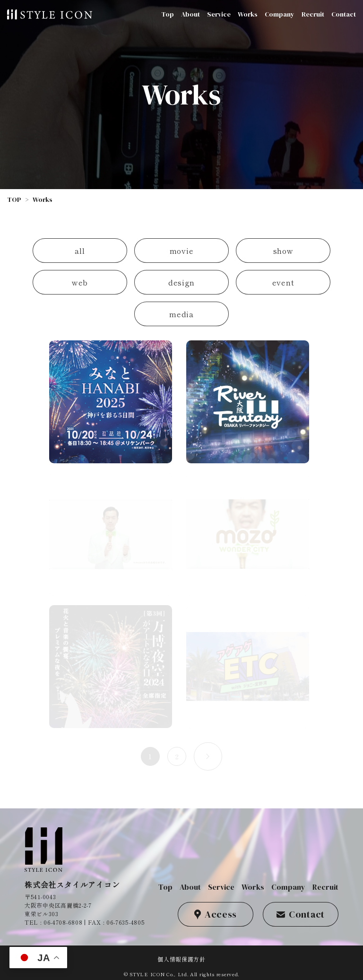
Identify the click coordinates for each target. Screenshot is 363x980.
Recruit (313, 14)
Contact (344, 14)
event (283, 282)
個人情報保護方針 (181, 959)
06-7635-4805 (125, 922)
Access (216, 914)
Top (168, 14)
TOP (14, 199)
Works (248, 14)
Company (280, 14)
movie (182, 251)
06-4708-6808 (63, 922)
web (80, 282)
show (283, 251)
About (190, 14)
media (181, 314)
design (181, 282)
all (80, 251)
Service (219, 14)
